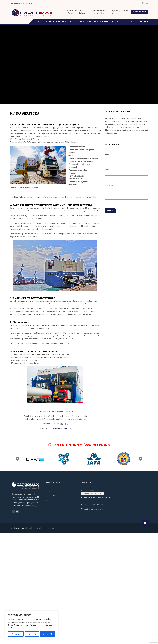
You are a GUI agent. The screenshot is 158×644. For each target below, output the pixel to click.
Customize (16, 634)
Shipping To (106, 22)
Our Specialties (76, 22)
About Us (49, 22)
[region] (32, 625)
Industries (92, 22)
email (107, 170)
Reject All (32, 634)
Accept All (48, 634)
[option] (34, 459)
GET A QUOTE (141, 12)
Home (38, 22)
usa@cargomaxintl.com (94, 509)
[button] (18, 459)
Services (61, 22)
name (107, 154)
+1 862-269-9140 (96, 504)
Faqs (50, 500)
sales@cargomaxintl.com (61, 429)
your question (111, 185)
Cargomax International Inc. (27, 528)
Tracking (131, 22)
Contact (119, 22)
